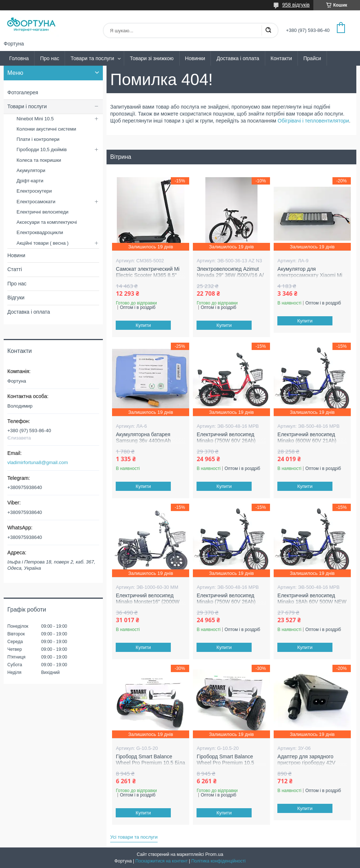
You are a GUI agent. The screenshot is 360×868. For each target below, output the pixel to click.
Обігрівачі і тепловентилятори (313, 121)
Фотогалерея (23, 92)
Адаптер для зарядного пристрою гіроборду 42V (306, 760)
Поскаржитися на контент (162, 861)
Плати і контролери (38, 139)
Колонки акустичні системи (46, 129)
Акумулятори (31, 170)
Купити (144, 325)
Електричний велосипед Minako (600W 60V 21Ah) (307, 438)
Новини (16, 255)
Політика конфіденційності (219, 861)
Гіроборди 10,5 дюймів (42, 149)
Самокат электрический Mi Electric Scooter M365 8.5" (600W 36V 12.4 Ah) (147, 275)
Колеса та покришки (39, 160)
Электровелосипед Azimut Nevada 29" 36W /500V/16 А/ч (230, 275)
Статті (15, 269)
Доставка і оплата (238, 58)
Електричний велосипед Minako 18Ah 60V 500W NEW (312, 599)
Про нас (50, 58)
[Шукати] (268, 30)
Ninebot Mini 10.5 (35, 119)
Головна (19, 58)
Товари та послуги (92, 58)
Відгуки (16, 298)
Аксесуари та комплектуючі (47, 222)
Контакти (281, 58)
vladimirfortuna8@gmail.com (38, 462)
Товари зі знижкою (152, 58)
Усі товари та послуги (134, 837)
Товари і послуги (27, 106)
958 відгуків (296, 5)
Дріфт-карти (30, 181)
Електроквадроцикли (40, 232)
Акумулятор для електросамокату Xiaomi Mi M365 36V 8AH (310, 275)
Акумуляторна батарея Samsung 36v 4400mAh (143, 438)
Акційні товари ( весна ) (43, 243)
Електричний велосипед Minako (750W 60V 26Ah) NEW (226, 441)
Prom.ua (214, 854)
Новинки (195, 58)
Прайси (312, 58)
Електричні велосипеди (42, 212)
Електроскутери (34, 191)
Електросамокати (36, 202)
